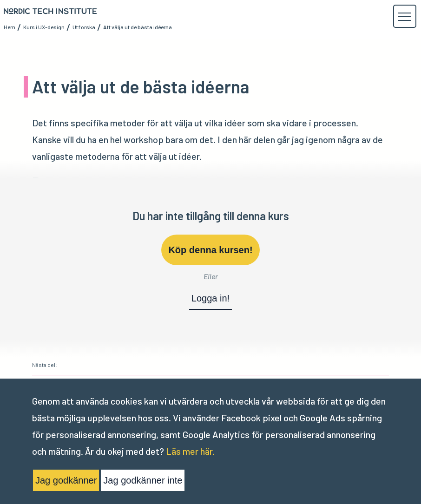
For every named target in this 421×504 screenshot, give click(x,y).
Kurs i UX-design (44, 27)
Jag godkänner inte (143, 480)
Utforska (84, 27)
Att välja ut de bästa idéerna (138, 27)
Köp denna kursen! (210, 250)
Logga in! (210, 298)
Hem (10, 27)
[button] (404, 17)
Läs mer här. (190, 451)
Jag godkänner (66, 480)
